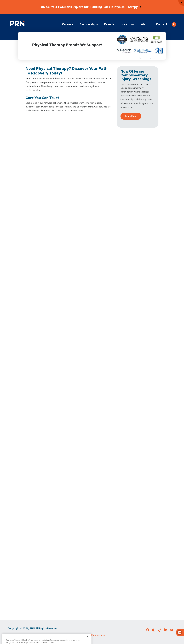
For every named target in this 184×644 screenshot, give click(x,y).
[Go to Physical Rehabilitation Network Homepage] (17, 24)
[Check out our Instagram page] (154, 631)
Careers (68, 24)
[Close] (87, 640)
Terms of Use (32, 635)
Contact (162, 24)
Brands (109, 24)
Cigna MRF (66, 635)
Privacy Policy (15, 635)
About (145, 24)
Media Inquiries (50, 635)
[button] (174, 23)
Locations (128, 24)
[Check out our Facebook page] (148, 630)
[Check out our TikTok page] (160, 631)
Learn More (131, 116)
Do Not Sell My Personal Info (90, 635)
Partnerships (89, 24)
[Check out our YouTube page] (172, 630)
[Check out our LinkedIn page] (166, 631)
